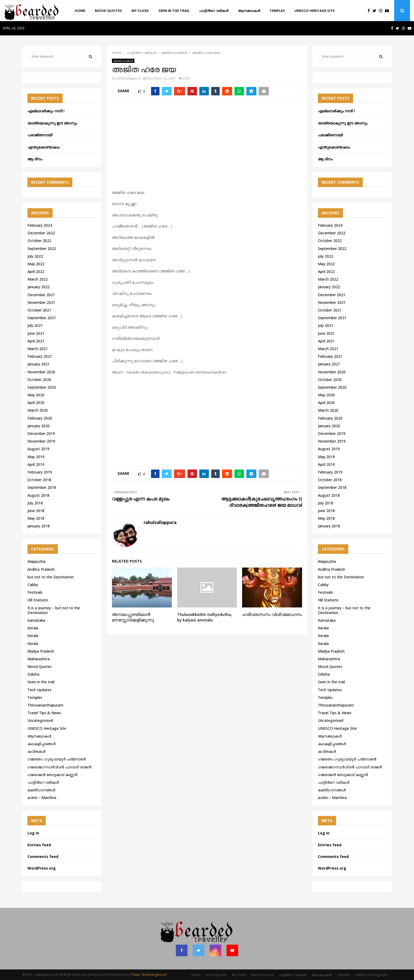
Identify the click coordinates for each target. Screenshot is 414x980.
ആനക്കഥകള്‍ (249, 11)
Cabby (33, 585)
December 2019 (41, 433)
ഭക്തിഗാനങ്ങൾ (123, 61)
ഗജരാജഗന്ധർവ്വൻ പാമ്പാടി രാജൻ (59, 767)
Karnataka (36, 620)
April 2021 (36, 341)
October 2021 (39, 310)
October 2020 (39, 380)
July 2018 (35, 503)
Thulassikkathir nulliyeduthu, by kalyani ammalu (205, 617)
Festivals (35, 592)
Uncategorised (40, 720)
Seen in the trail (174, 11)
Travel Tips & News (44, 713)
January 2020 (39, 426)
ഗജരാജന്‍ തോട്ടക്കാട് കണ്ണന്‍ (52, 775)
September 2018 (42, 487)
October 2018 (39, 480)
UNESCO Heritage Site (314, 11)
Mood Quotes (108, 11)
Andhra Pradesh (41, 569)
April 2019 (36, 464)
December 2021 (41, 295)
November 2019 (41, 441)
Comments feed (43, 856)
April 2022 (36, 271)
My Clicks (140, 11)
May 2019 (36, 457)
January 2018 (39, 526)
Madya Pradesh (41, 651)
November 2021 (41, 302)
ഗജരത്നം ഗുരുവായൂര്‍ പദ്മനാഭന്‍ (57, 759)
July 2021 (35, 325)
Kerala (33, 628)
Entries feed (39, 845)
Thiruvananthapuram (45, 705)
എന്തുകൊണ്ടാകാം (44, 147)
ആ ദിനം (35, 159)
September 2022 (42, 249)
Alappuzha (36, 561)
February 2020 (40, 418)
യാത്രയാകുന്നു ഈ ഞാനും (52, 123)
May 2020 (36, 395)
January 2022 (39, 287)
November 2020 (41, 372)
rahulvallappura (129, 78)
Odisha (33, 674)
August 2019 (38, 449)
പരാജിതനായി (40, 135)
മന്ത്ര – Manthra (42, 798)
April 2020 (36, 403)
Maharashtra (39, 659)
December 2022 (41, 233)
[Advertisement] (207, 147)
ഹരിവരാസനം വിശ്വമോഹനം (272, 615)
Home (80, 11)
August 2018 (38, 495)
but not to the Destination (51, 577)
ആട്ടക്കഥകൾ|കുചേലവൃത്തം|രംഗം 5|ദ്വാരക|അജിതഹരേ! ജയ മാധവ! (262, 502)
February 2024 (40, 225)
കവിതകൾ (36, 751)
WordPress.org (42, 868)
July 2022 (35, 256)
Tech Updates (39, 690)
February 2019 (40, 472)
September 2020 (42, 387)
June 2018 (36, 511)
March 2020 (38, 410)
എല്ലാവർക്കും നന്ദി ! (46, 111)
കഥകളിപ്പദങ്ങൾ (41, 744)
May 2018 (36, 518)
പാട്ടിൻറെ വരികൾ (214, 11)
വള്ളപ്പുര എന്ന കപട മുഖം (141, 499)
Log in (33, 833)
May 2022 (36, 264)
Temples (277, 11)
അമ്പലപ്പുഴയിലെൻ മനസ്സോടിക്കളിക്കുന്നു (133, 617)
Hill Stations (38, 600)
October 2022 (39, 241)
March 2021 (38, 349)
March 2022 (38, 279)
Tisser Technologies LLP (149, 975)
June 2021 (36, 333)
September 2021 (42, 318)
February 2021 (40, 356)
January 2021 (39, 364)
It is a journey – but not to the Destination (54, 610)
